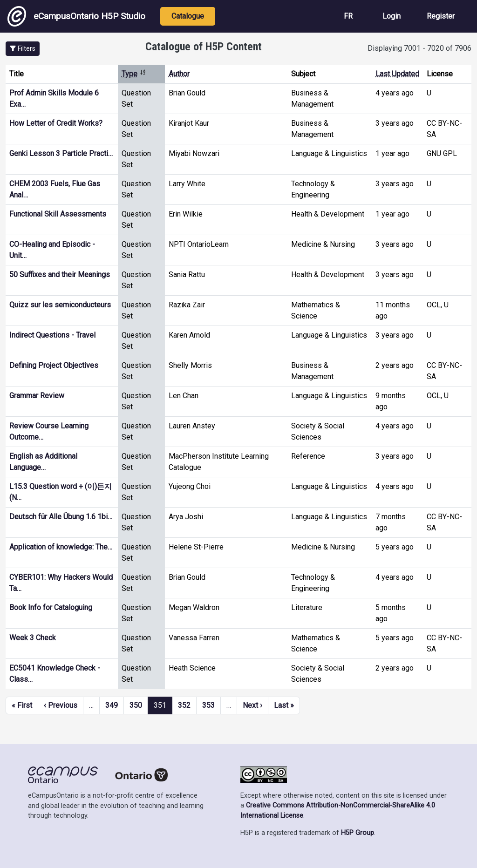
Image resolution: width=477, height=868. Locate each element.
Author (179, 74)
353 (208, 705)
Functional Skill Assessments (58, 214)
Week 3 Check (33, 638)
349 (112, 705)
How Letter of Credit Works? (56, 123)
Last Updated (397, 74)
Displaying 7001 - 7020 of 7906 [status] (419, 48)
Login (392, 16)
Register (441, 16)
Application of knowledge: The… (61, 547)
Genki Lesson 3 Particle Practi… (61, 153)
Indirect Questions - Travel (52, 335)
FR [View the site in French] (348, 16)
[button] (23, 49)
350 (136, 705)
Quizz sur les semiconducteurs (60, 305)
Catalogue (188, 16)
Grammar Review (37, 396)
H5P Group (358, 833)
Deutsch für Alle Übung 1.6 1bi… (61, 517)
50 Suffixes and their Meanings (60, 275)
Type (134, 74)
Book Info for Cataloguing (51, 607)
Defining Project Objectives (54, 365)
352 (184, 705)
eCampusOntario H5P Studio (76, 16)
